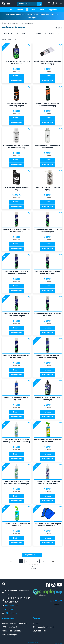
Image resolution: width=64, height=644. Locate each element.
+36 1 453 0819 (11, 606)
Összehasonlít (16, 80)
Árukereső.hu (56, 605)
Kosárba (16, 76)
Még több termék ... (32, 555)
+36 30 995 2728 (12, 609)
